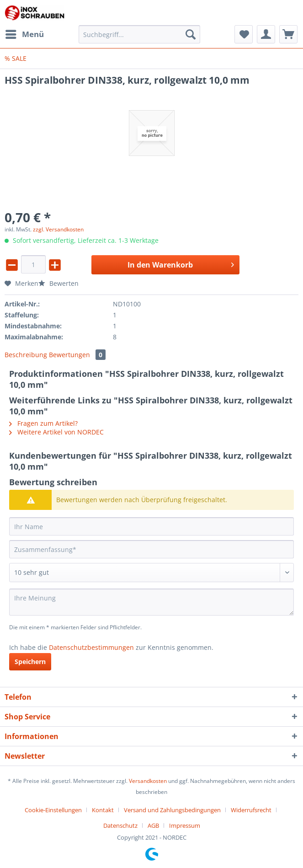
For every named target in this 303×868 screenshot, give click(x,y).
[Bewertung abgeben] (151, 573)
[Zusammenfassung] (151, 549)
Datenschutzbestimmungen (91, 647)
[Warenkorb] (288, 34)
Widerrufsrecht (251, 810)
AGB (153, 825)
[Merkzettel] (244, 34)
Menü (25, 33)
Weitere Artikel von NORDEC (56, 432)
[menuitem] (24, 34)
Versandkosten (148, 781)
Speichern (30, 662)
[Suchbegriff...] (139, 34)
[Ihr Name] (151, 526)
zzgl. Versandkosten (58, 229)
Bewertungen (77, 355)
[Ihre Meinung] (151, 602)
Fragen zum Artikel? (43, 423)
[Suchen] (191, 34)
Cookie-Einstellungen (53, 810)
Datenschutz (120, 825)
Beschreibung (26, 355)
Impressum (185, 825)
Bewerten (58, 283)
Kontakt (103, 810)
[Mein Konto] (266, 34)
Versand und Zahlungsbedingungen (172, 810)
